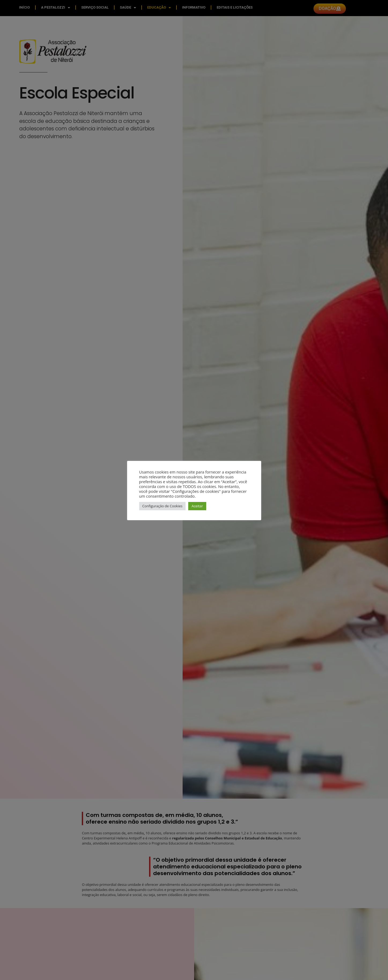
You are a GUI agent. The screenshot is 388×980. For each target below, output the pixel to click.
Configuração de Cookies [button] (162, 506)
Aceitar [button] (197, 506)
